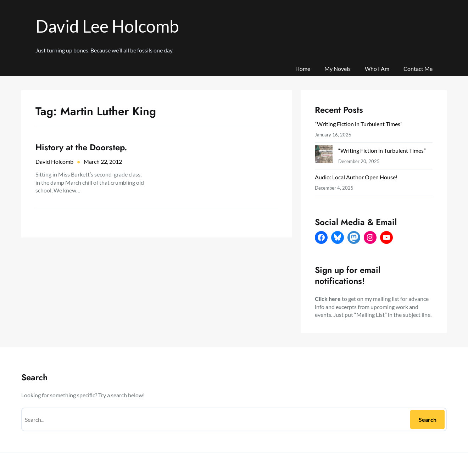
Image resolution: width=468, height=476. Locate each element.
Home (303, 69)
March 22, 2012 (103, 161)
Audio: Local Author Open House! (356, 177)
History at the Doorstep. (81, 147)
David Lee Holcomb (107, 26)
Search (428, 419)
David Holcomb (54, 161)
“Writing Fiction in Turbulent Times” (359, 124)
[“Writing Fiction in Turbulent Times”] (324, 156)
